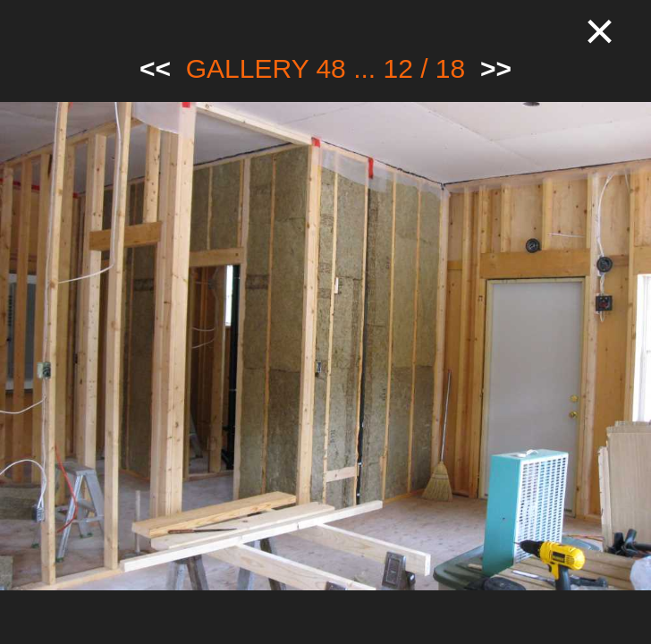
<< (155, 68)
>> (496, 68)
